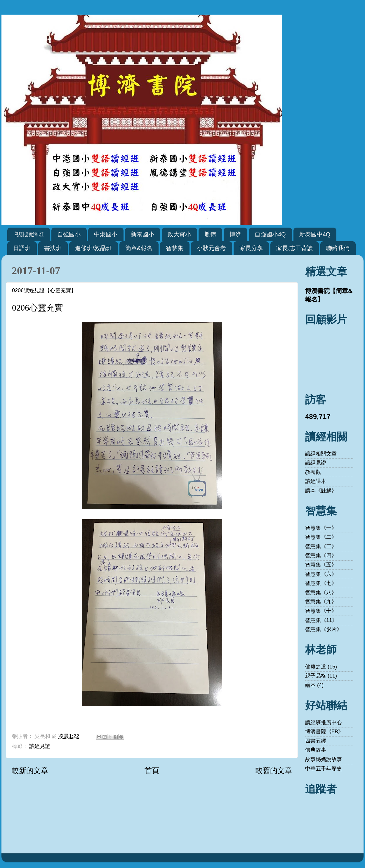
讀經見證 (40, 746)
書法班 (53, 248)
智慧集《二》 (321, 537)
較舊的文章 (274, 770)
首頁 (152, 770)
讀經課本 (316, 481)
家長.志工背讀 (295, 248)
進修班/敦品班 (93, 248)
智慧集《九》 (321, 602)
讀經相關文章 (321, 454)
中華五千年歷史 (324, 769)
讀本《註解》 (321, 491)
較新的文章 (30, 770)
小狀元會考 (211, 248)
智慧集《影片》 (324, 629)
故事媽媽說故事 (324, 759)
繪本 (310, 685)
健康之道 (316, 667)
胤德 (210, 234)
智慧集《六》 (321, 574)
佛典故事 (316, 750)
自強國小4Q (270, 234)
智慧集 (175, 248)
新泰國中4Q (315, 234)
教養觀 (313, 472)
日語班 (22, 248)
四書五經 (316, 741)
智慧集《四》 (321, 555)
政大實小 (179, 234)
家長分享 (251, 248)
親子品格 (316, 676)
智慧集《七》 (321, 583)
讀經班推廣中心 (324, 723)
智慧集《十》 (321, 611)
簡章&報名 (139, 248)
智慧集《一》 (321, 528)
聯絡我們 (338, 248)
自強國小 (69, 234)
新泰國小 (142, 234)
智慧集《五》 (321, 565)
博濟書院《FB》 (324, 732)
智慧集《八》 (321, 592)
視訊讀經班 (29, 234)
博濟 (235, 234)
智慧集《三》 (321, 546)
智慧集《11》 (321, 620)
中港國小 (106, 234)
